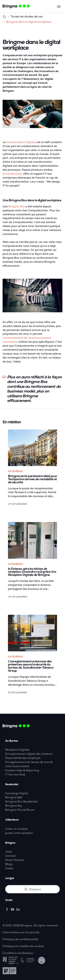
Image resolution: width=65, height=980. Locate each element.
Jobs (9, 852)
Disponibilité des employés (23, 758)
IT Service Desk (15, 774)
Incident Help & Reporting (22, 770)
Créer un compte (16, 829)
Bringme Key (14, 806)
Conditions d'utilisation (18, 953)
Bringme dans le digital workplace (29, 22)
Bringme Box (17, 206)
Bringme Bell (14, 797)
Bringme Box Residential (21, 802)
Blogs (9, 864)
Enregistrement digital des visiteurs (29, 754)
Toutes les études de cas (27, 16)
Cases (9, 868)
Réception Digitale (17, 750)
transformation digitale (21, 142)
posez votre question (19, 833)
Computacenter (13, 174)
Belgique (33, 889)
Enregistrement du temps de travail (29, 762)
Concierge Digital (17, 793)
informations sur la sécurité (21, 932)
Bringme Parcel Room (20, 810)
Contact (10, 856)
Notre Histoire (15, 860)
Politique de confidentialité (20, 939)
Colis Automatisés (17, 766)
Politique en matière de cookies (23, 946)
